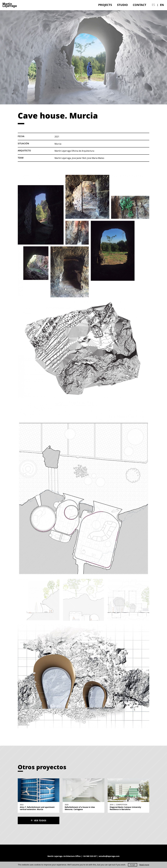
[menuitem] (105, 5)
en (162, 5)
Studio (122, 5)
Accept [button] (133, 865)
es (153, 5)
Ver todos (39, 821)
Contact (140, 5)
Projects (105, 5)
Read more (144, 865)
